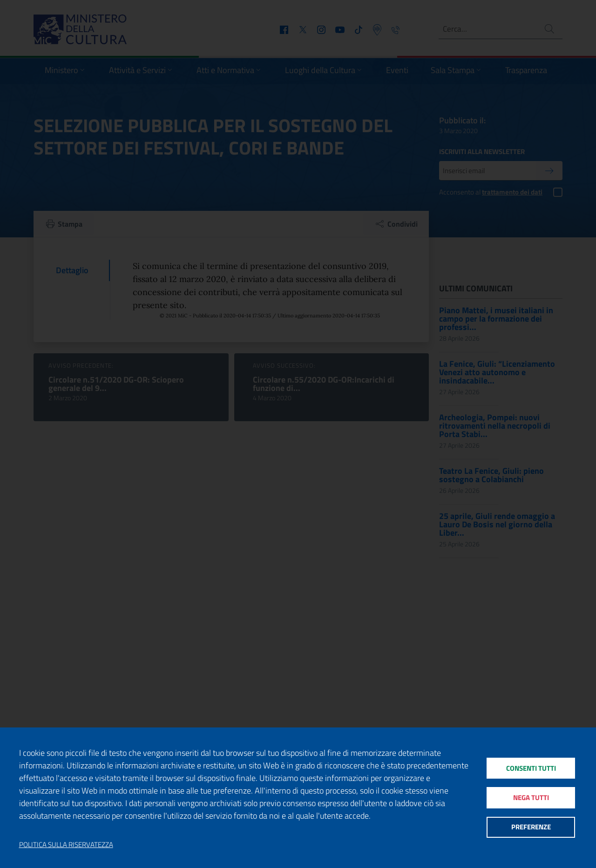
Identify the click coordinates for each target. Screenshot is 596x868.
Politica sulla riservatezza (66, 845)
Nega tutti (531, 797)
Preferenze (531, 829)
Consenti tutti (531, 766)
